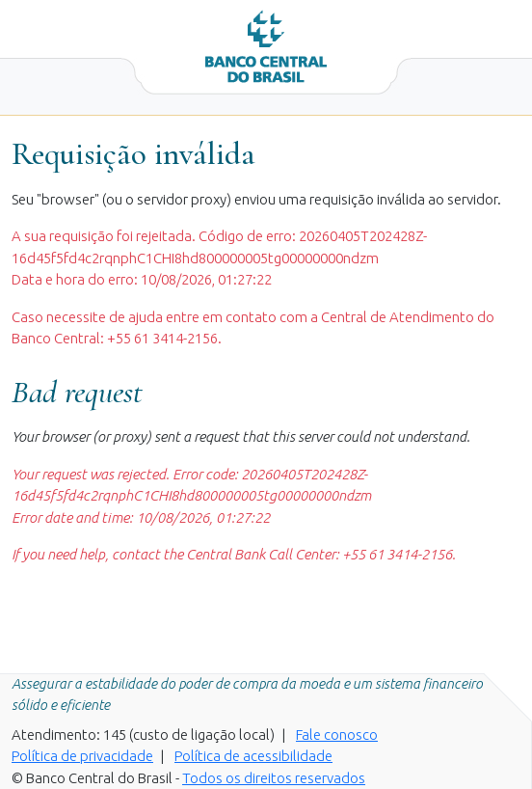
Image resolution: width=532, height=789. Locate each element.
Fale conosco (337, 735)
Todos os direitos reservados (274, 778)
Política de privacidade (82, 756)
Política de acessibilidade (253, 756)
